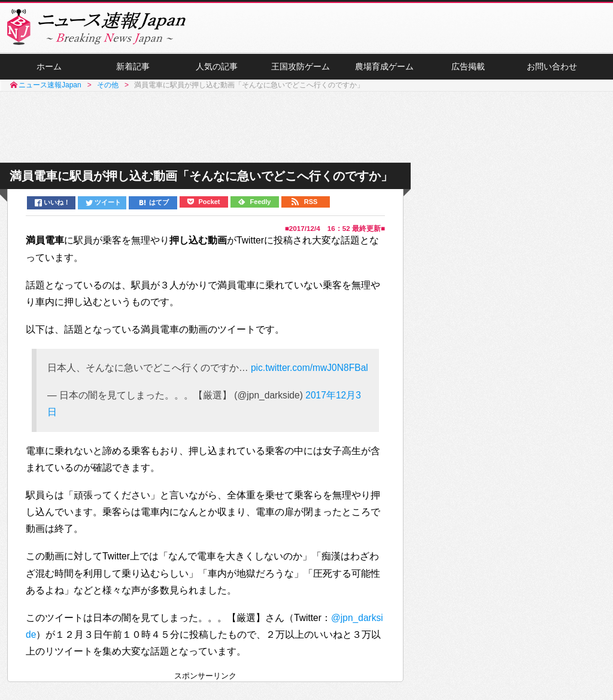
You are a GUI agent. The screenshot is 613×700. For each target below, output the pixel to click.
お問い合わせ (552, 66)
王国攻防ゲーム (301, 66)
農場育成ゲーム (384, 66)
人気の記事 (217, 66)
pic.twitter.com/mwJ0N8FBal (309, 368)
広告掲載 (468, 66)
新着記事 (133, 66)
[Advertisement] (306, 127)
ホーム (49, 66)
